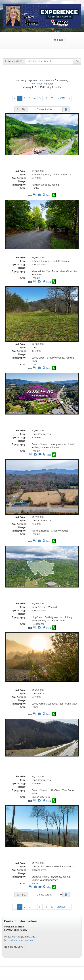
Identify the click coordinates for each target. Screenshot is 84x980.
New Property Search (42, 84)
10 (46, 98)
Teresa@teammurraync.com (19, 940)
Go (77, 61)
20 (52, 98)
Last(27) (61, 98)
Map (46, 195)
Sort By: (21, 109)
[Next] (69, 98)
